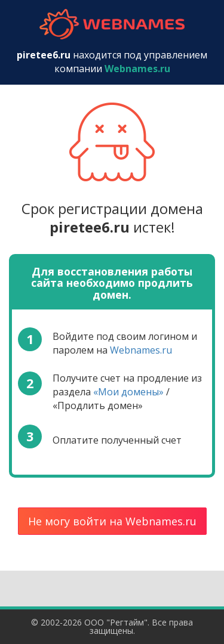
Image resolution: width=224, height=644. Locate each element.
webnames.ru (112, 24)
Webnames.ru (141, 350)
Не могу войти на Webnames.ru (112, 521)
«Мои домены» (128, 392)
